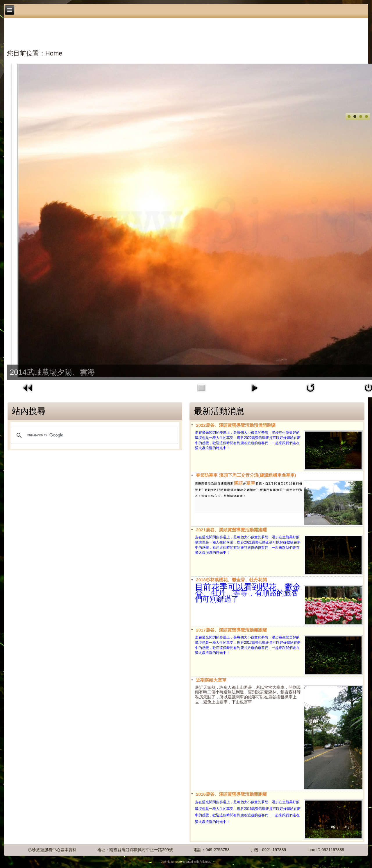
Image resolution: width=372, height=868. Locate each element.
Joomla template (172, 862)
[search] (94, 435)
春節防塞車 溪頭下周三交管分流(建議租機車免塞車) (246, 475)
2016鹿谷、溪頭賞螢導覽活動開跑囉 (231, 794)
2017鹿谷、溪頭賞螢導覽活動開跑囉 (231, 630)
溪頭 (238, 483)
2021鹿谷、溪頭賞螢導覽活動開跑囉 (231, 530)
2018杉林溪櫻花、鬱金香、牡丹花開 (231, 580)
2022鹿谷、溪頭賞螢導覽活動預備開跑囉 (236, 425)
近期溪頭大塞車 (211, 680)
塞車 (251, 483)
